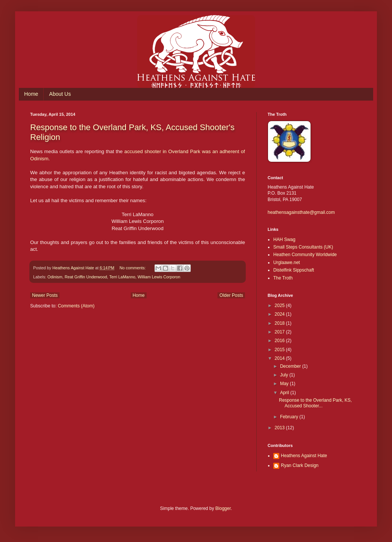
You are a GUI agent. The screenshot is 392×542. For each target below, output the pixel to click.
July (285, 375)
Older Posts (231, 295)
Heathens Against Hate (304, 456)
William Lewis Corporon (159, 277)
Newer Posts (45, 295)
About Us (60, 94)
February (290, 417)
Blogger (223, 508)
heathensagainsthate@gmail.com (301, 212)
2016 (280, 341)
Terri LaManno (122, 277)
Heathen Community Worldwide (305, 255)
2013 (280, 428)
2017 (280, 332)
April (285, 393)
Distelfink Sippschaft (294, 270)
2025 (280, 306)
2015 (280, 350)
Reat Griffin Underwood (86, 277)
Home (31, 94)
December (291, 366)
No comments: (133, 268)
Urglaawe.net (287, 263)
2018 (280, 323)
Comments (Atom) (76, 306)
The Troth (283, 278)
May (285, 384)
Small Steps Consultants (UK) (303, 247)
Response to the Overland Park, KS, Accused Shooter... (315, 403)
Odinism (55, 277)
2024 (280, 314)
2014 (280, 358)
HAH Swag (284, 240)
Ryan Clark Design (300, 465)
